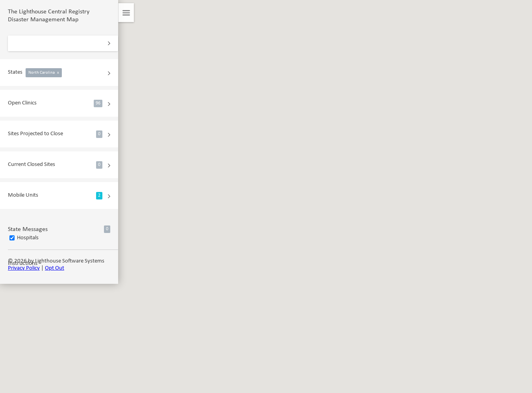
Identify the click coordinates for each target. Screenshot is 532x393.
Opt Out (55, 268)
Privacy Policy (24, 268)
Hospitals (28, 238)
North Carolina (44, 73)
